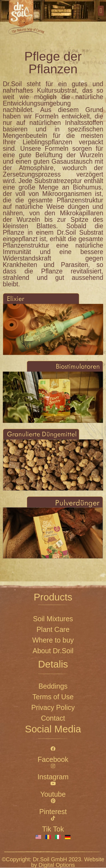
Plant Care (53, 629)
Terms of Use (53, 697)
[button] (101, 11)
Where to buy (53, 640)
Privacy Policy (53, 707)
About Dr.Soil (53, 651)
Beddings (53, 686)
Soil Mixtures (53, 619)
